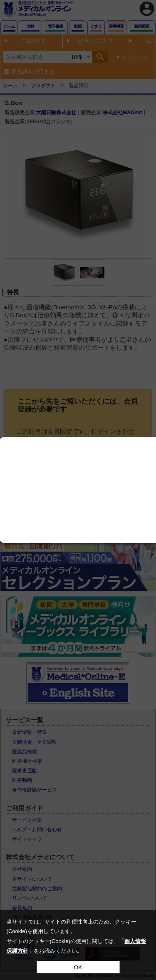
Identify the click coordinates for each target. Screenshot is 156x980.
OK (78, 967)
